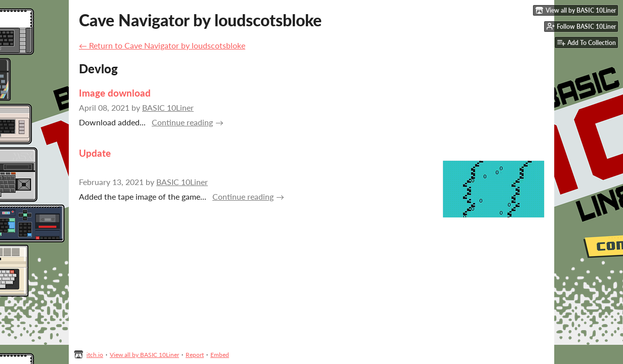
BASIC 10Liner (168, 107)
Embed (220, 355)
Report (195, 355)
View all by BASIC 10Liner (144, 355)
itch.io (95, 355)
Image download (115, 93)
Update (95, 153)
